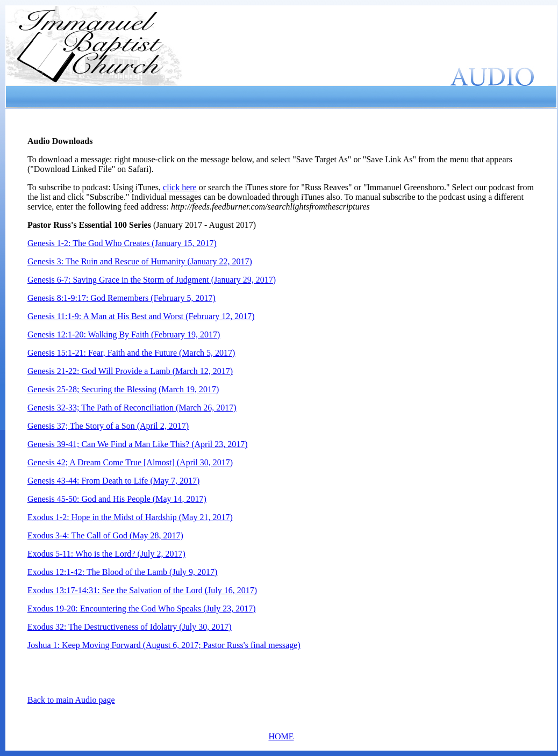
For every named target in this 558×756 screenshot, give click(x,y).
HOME (281, 736)
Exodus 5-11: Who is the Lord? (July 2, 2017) (106, 554)
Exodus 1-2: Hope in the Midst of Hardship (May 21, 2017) (130, 517)
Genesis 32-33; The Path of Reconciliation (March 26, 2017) (132, 408)
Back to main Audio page (71, 700)
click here (180, 187)
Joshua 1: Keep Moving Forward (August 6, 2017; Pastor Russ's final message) (164, 645)
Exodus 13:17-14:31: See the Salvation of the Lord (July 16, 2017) (142, 590)
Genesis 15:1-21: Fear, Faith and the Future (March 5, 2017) (131, 353)
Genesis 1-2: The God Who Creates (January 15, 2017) (122, 243)
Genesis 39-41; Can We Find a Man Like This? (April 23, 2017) (138, 444)
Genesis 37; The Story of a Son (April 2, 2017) (108, 426)
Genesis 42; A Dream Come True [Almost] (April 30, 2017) (130, 462)
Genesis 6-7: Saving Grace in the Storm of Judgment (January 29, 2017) (152, 280)
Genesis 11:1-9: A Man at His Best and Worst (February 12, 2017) (141, 316)
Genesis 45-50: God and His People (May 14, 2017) (117, 499)
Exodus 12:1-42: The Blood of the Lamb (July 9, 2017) (122, 572)
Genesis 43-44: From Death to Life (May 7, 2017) (113, 481)
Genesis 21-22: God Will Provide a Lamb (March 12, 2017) (130, 371)
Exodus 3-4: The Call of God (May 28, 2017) (105, 535)
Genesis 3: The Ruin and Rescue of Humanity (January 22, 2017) (140, 261)
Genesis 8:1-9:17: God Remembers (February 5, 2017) (121, 298)
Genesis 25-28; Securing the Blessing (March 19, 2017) (123, 389)
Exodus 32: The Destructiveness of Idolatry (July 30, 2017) (130, 627)
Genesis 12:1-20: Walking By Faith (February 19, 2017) (124, 334)
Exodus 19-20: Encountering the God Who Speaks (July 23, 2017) (142, 609)
